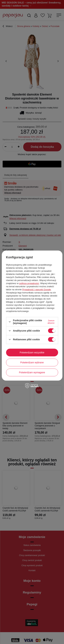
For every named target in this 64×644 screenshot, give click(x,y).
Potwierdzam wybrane (32, 362)
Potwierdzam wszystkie (32, 352)
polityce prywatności (29, 283)
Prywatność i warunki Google (37, 290)
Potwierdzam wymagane (32, 372)
